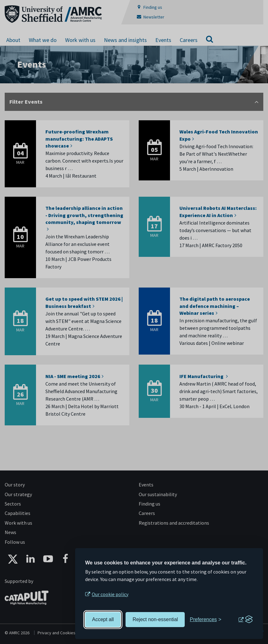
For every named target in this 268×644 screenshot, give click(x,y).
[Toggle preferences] (206, 620)
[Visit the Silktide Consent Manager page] (245, 620)
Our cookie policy (110, 594)
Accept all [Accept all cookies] (103, 619)
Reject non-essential (155, 619)
